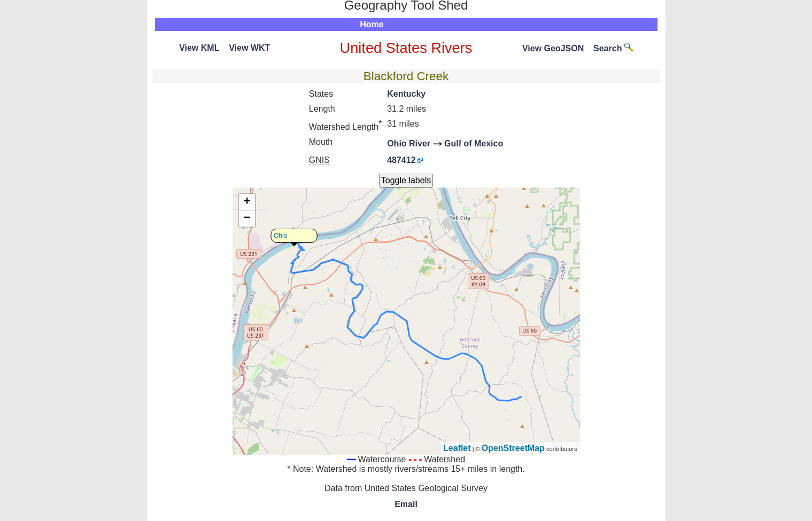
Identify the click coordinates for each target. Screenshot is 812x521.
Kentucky (406, 94)
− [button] (247, 219)
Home (372, 24)
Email (406, 504)
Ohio (280, 236)
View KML (199, 48)
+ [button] (247, 202)
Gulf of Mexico (474, 143)
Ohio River (409, 143)
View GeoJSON (553, 48)
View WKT (249, 48)
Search (613, 48)
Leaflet (457, 448)
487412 (401, 160)
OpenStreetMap (513, 448)
